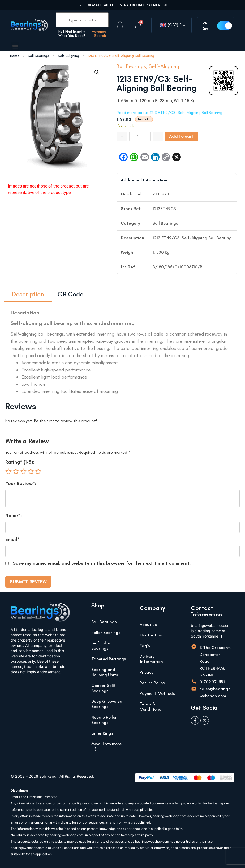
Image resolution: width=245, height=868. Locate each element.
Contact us (151, 635)
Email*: (13, 539)
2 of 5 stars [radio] (16, 471)
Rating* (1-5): (20, 462)
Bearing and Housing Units (105, 672)
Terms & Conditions (150, 707)
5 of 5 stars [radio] (38, 471)
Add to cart (182, 136)
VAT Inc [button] (206, 26)
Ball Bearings (38, 56)
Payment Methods (157, 693)
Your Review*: (21, 483)
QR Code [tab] (70, 294)
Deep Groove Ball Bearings (108, 704)
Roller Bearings (106, 632)
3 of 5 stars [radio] (23, 471)
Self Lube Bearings (100, 646)
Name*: (14, 515)
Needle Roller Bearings (104, 720)
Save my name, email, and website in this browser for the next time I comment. (102, 563)
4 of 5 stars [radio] (31, 471)
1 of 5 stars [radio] (8, 471)
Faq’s (145, 646)
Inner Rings (102, 733)
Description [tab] (28, 294)
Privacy (147, 672)
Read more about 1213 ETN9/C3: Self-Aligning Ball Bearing (169, 112)
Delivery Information (151, 659)
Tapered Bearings (109, 659)
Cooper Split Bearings (104, 688)
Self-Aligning (68, 56)
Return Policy (152, 683)
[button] (15, 46)
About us (148, 624)
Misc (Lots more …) (106, 746)
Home (15, 56)
